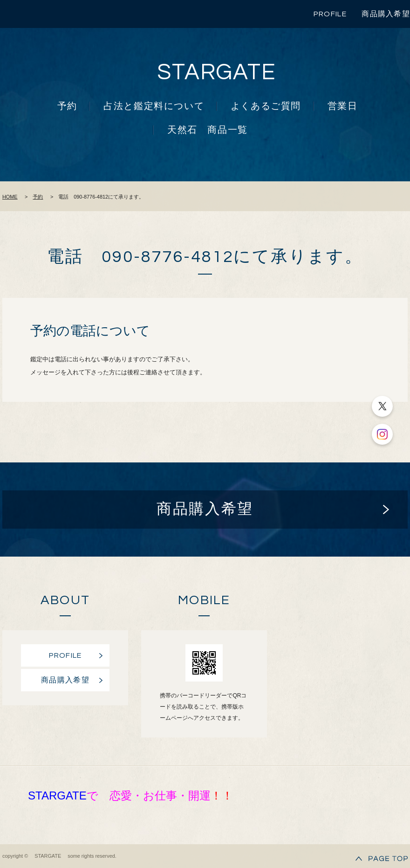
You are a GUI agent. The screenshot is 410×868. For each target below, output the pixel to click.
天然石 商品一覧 (208, 130)
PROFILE (330, 14)
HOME (10, 197)
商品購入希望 (386, 14)
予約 (67, 106)
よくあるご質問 (266, 106)
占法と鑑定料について (154, 106)
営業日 (343, 106)
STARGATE (217, 72)
